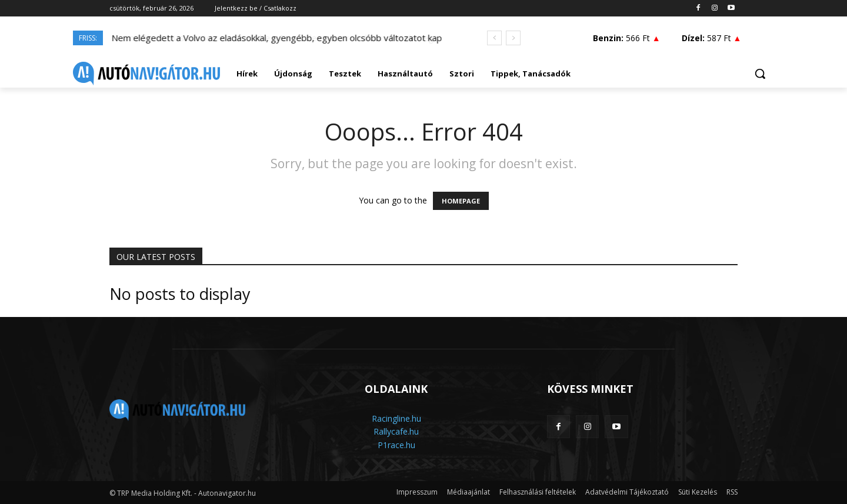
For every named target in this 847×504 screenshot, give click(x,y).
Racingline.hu (396, 418)
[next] (513, 38)
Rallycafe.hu (396, 431)
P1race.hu (396, 445)
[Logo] (146, 74)
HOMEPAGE (461, 201)
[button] (760, 74)
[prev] (494, 38)
